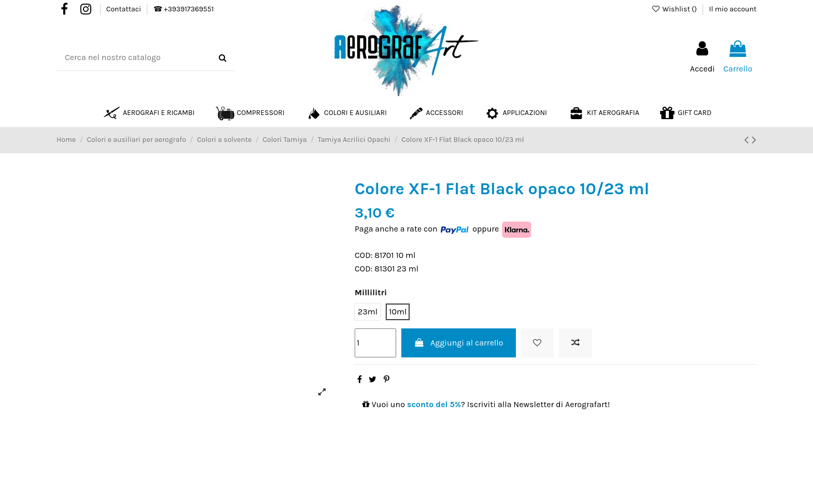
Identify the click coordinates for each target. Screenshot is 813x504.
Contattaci (125, 9)
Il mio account (733, 9)
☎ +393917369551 (184, 9)
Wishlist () (675, 9)
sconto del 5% (434, 404)
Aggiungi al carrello (459, 343)
